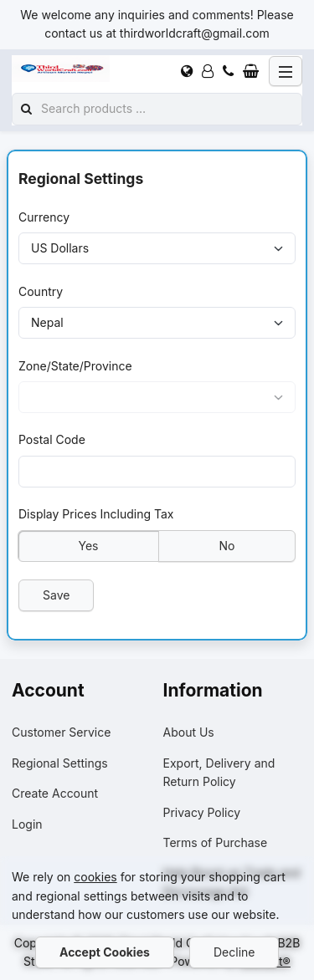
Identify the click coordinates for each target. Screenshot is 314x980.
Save (56, 594)
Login (27, 824)
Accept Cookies (105, 952)
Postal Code (52, 439)
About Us (189, 732)
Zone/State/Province (75, 365)
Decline (234, 952)
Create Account (55, 793)
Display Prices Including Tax (96, 514)
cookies (95, 877)
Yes (89, 545)
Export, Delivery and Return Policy (219, 772)
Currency (44, 217)
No (227, 545)
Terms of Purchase (216, 842)
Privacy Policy (202, 812)
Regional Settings (60, 763)
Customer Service (61, 732)
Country (41, 291)
